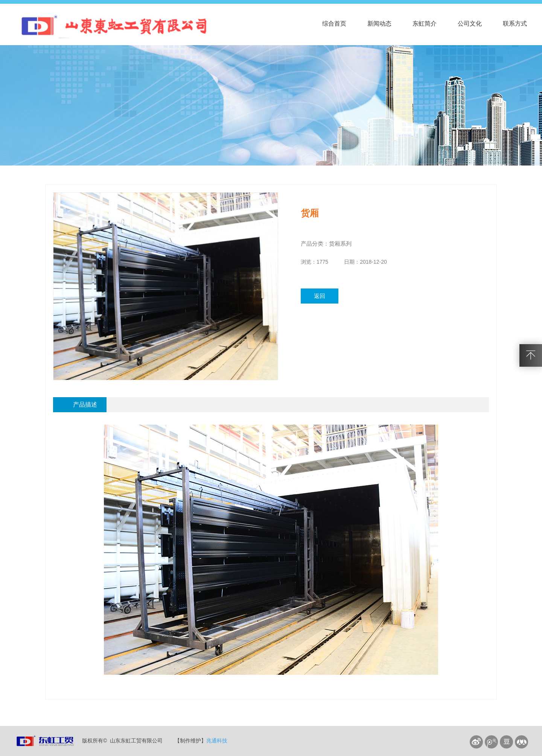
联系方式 (515, 24)
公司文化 (470, 24)
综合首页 (334, 24)
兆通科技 (217, 741)
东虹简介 (425, 24)
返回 (320, 296)
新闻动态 (379, 24)
